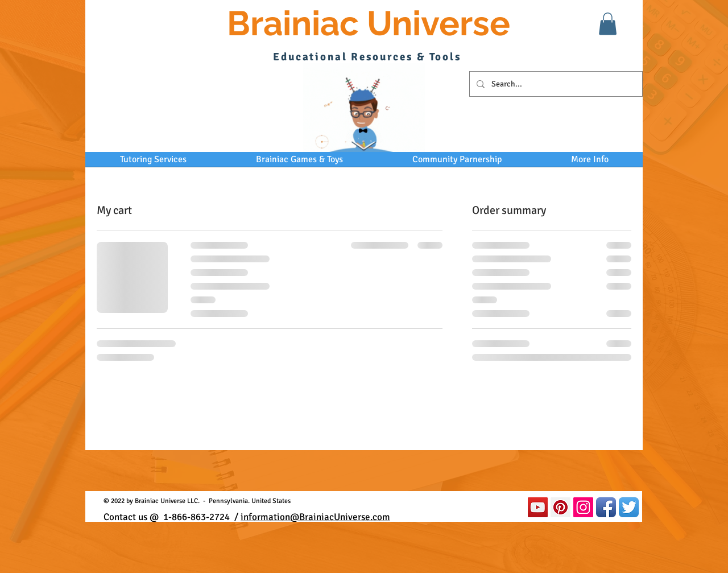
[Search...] (555, 84)
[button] (608, 24)
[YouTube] (538, 507)
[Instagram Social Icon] (583, 507)
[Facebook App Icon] (606, 507)
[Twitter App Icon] (629, 507)
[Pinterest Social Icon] (561, 507)
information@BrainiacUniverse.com (315, 517)
